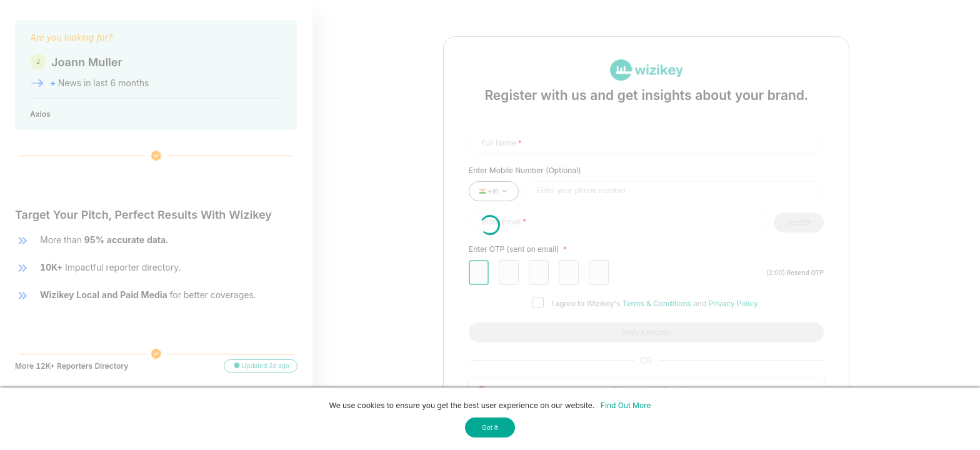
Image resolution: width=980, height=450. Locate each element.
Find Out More (626, 405)
